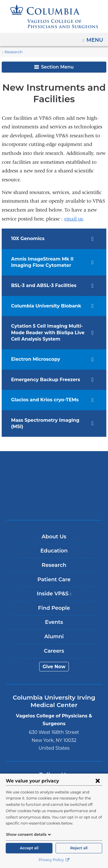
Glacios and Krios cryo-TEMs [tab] (43, 400)
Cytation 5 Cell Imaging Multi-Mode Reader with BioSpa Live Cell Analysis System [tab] (44, 333)
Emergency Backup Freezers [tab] (42, 380)
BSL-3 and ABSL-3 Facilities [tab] (42, 285)
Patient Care (54, 573)
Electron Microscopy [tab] (34, 359)
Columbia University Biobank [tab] (43, 306)
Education (54, 544)
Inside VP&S (56, 589)
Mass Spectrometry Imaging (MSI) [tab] (48, 420)
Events (54, 616)
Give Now (54, 660)
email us (74, 219)
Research (13, 52)
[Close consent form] (98, 781)
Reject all (79, 848)
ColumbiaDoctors (54, 497)
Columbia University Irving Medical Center (54, 461)
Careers (54, 644)
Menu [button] (95, 38)
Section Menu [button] (54, 67)
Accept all (29, 848)
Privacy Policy (54, 860)
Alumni (54, 630)
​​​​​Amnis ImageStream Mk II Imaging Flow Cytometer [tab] (39, 262)
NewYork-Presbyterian (54, 479)
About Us (54, 530)
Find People (54, 601)
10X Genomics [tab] (27, 239)
